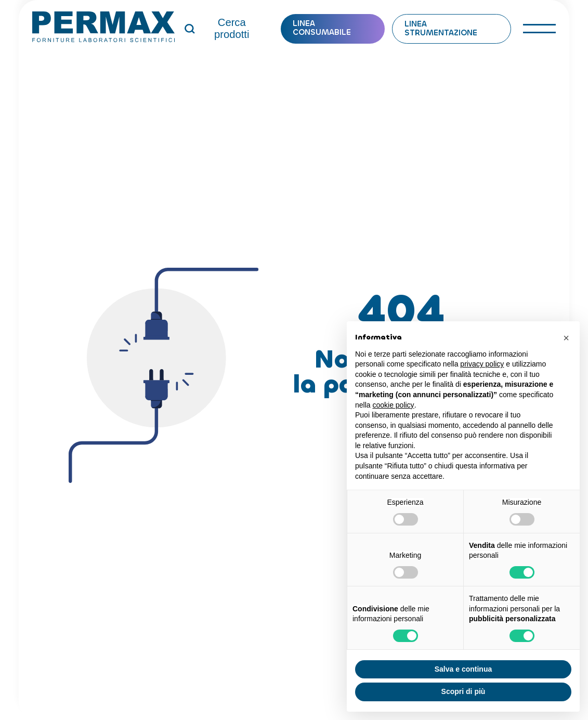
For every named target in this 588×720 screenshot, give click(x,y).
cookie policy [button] (393, 405)
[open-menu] (539, 29)
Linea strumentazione (441, 29)
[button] (566, 338)
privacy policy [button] (482, 364)
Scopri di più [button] (463, 691)
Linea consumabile (322, 28)
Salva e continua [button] (463, 669)
